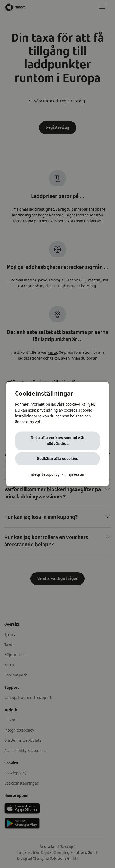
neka (32, 410)
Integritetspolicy (45, 475)
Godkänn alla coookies (57, 459)
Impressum (75, 475)
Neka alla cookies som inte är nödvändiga (58, 441)
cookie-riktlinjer (80, 405)
